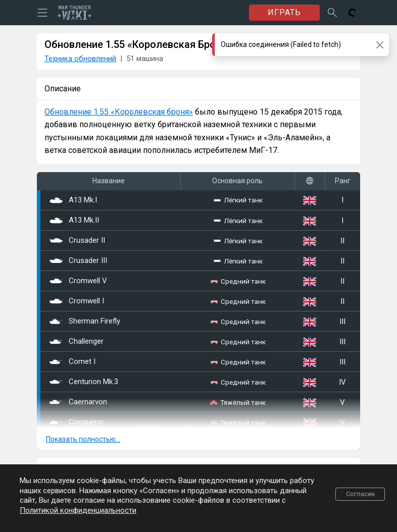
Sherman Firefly (85, 322)
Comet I (72, 362)
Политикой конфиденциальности (78, 510)
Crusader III (78, 261)
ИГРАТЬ (284, 12)
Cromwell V (78, 281)
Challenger (77, 342)
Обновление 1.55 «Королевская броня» (119, 112)
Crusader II (77, 241)
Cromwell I (77, 301)
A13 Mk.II (74, 221)
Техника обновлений (80, 59)
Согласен (360, 494)
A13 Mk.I (73, 200)
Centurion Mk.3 (84, 382)
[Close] (380, 45)
